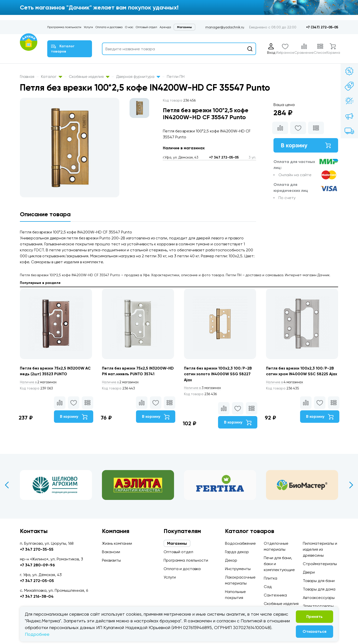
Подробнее (37, 634)
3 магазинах (203, 388)
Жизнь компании (117, 543)
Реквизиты (111, 560)
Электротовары (318, 606)
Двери (309, 572)
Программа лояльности (64, 27)
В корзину (306, 145)
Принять (314, 617)
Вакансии (111, 552)
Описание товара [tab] (45, 214)
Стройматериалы (320, 564)
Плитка (270, 578)
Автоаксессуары (319, 598)
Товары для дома (319, 589)
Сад (268, 587)
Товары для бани (319, 581)
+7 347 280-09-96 (37, 565)
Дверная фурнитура (138, 77)
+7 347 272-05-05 (224, 157)
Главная (27, 77)
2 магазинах (39, 382)
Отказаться (314, 631)
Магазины (184, 27)
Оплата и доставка (109, 27)
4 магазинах (285, 388)
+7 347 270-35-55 (37, 549)
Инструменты (238, 569)
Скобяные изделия (89, 77)
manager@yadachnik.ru (225, 27)
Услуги (88, 27)
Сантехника (275, 595)
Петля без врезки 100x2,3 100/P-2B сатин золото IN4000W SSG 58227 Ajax (218, 374)
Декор (231, 560)
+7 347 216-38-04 (37, 596)
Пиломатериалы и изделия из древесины (320, 549)
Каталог (52, 77)
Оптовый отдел (146, 27)
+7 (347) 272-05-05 (322, 27)
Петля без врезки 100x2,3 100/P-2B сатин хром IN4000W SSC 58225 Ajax (300, 374)
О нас (129, 27)
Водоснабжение (240, 543)
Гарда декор (237, 552)
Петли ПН (176, 77)
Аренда (165, 27)
